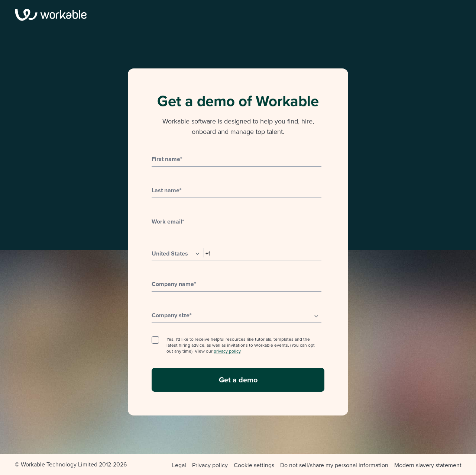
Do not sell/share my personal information (334, 465)
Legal (179, 465)
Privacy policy (210, 465)
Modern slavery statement (428, 465)
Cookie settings (254, 465)
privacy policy (227, 351)
